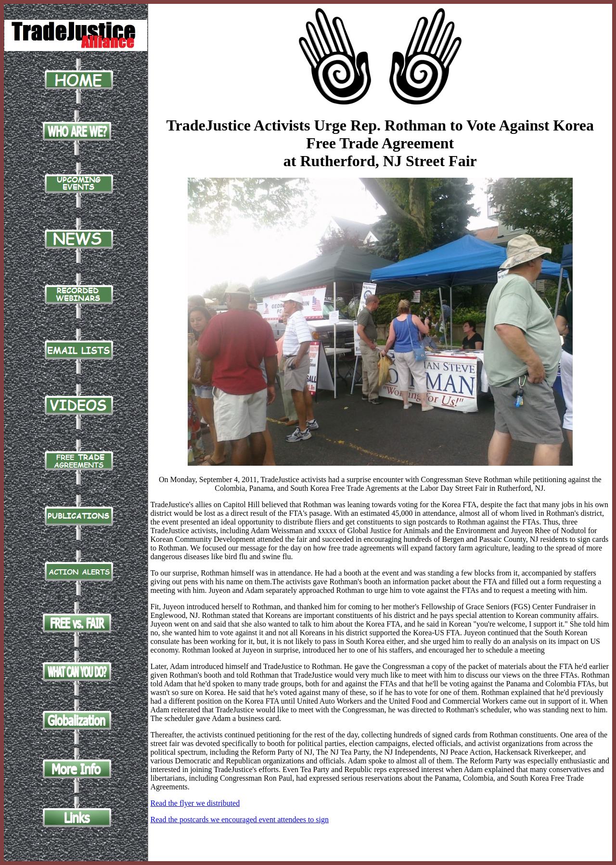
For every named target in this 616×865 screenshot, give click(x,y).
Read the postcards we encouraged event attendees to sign (240, 819)
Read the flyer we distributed (195, 803)
